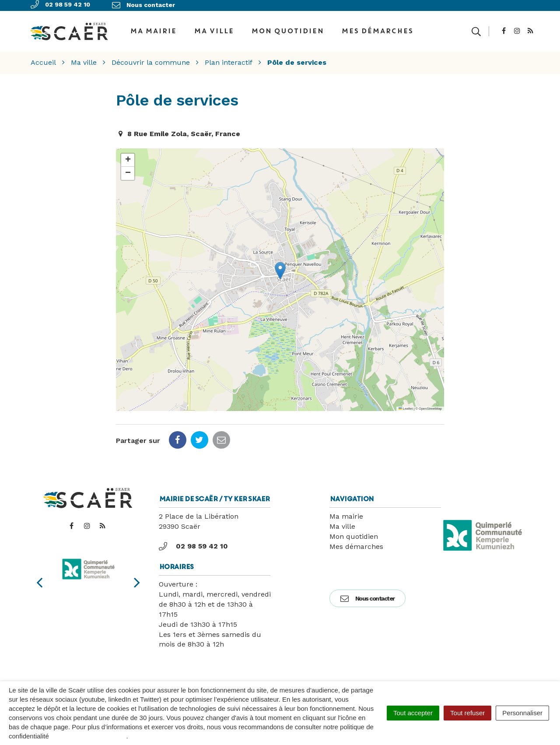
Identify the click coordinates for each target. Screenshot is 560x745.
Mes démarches (377, 28)
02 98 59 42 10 (193, 541)
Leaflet (406, 403)
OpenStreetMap (430, 403)
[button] (280, 265)
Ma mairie (346, 511)
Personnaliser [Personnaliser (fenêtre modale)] (522, 713)
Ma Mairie (153, 28)
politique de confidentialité (89, 736)
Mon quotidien (287, 28)
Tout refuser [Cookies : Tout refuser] (467, 713)
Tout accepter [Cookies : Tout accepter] (413, 713)
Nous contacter (367, 593)
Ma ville (214, 28)
